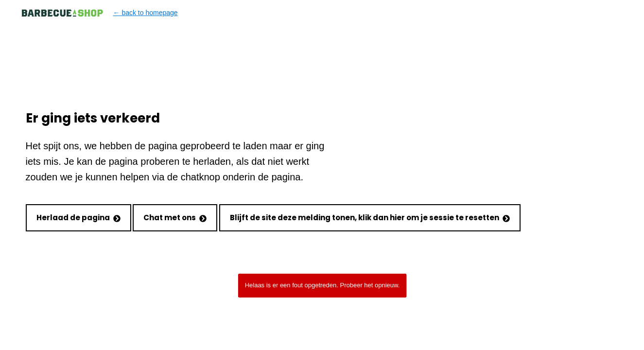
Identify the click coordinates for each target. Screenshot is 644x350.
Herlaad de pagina (78, 218)
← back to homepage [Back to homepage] (99, 13)
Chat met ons (175, 218)
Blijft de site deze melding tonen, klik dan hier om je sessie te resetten (370, 218)
